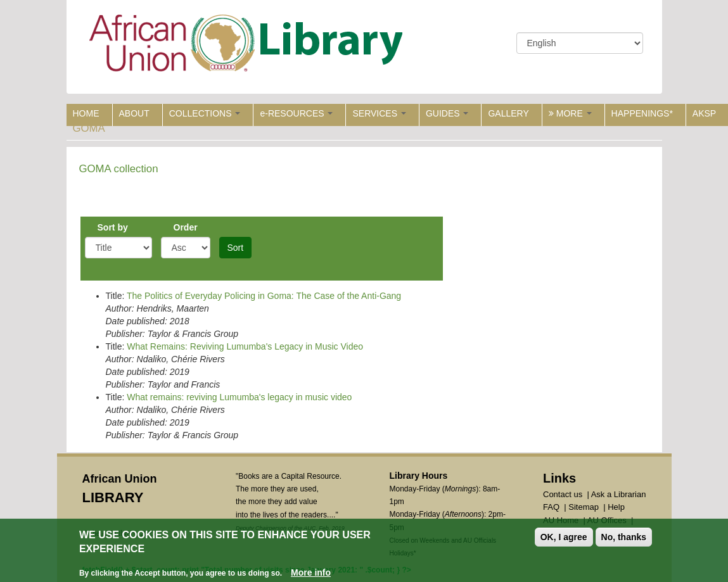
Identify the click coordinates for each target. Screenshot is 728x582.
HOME (86, 113)
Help (616, 507)
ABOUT (134, 113)
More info (311, 574)
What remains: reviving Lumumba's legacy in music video (239, 397)
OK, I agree (564, 539)
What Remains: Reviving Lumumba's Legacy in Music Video (245, 346)
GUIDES (447, 113)
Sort (236, 248)
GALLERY (508, 113)
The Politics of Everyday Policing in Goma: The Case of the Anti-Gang (264, 296)
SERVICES (379, 113)
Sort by (113, 227)
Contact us (563, 494)
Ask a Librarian (619, 494)
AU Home (561, 520)
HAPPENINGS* (642, 113)
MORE (570, 113)
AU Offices (607, 520)
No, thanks (624, 539)
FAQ (551, 507)
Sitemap (584, 507)
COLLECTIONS (205, 113)
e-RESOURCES (296, 113)
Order (186, 227)
